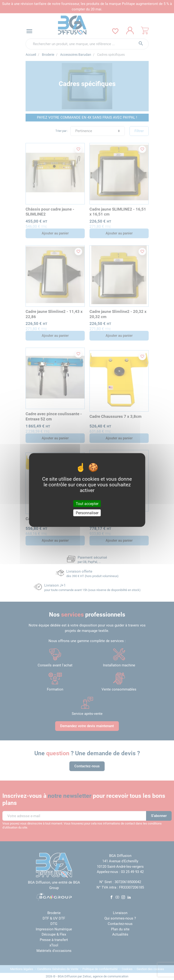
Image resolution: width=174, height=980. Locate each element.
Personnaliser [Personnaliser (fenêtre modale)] (87, 513)
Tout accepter (87, 504)
